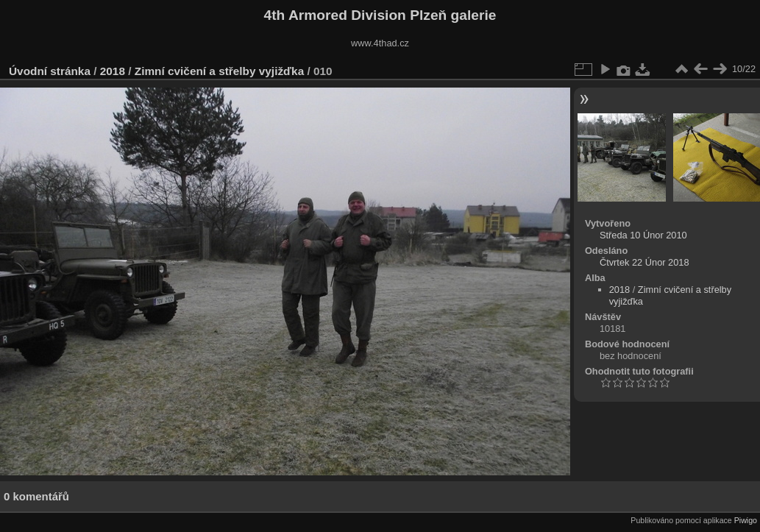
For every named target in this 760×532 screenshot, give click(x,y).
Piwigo (746, 520)
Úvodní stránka (50, 71)
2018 (113, 71)
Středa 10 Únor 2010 (643, 235)
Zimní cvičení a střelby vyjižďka (219, 71)
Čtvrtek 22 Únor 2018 (644, 262)
